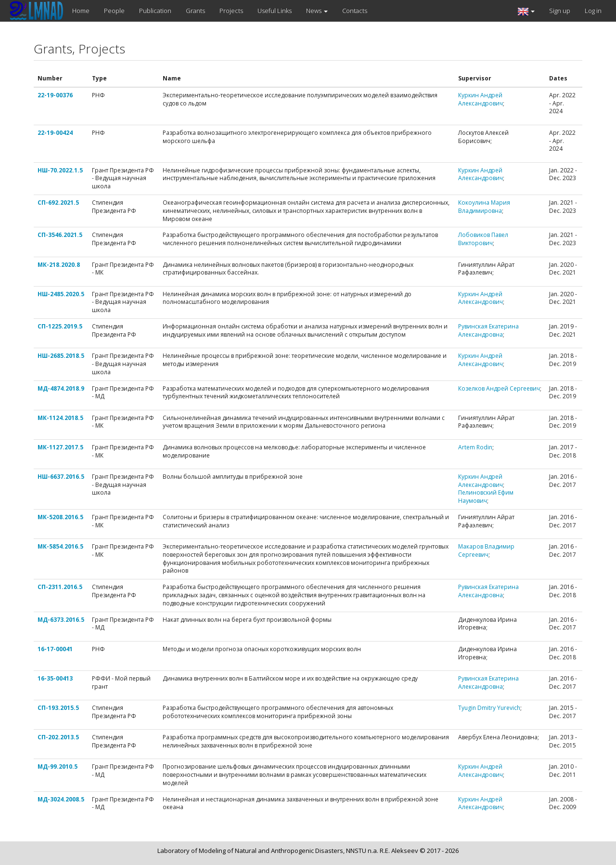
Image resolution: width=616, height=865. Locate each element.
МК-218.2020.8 (59, 265)
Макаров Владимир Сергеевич (486, 550)
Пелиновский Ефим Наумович (486, 497)
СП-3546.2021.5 (60, 235)
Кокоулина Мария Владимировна (484, 207)
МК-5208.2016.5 (60, 517)
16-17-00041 (55, 649)
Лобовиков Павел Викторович (483, 239)
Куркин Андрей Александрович (481, 99)
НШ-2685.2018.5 (61, 356)
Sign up (560, 11)
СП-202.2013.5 (58, 737)
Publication (155, 11)
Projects (231, 11)
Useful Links (275, 11)
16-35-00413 (55, 678)
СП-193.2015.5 (58, 708)
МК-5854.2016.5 (60, 546)
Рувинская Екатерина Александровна (488, 330)
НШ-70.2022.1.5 (60, 170)
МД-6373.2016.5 (61, 620)
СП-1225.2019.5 (60, 326)
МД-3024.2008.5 (61, 799)
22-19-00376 (55, 95)
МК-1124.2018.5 (60, 418)
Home (81, 11)
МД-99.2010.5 (58, 767)
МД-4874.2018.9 (61, 388)
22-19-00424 (55, 133)
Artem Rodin (475, 447)
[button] (526, 11)
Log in (593, 11)
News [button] (317, 11)
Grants (195, 11)
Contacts (355, 11)
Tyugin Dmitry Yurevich (489, 708)
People (114, 11)
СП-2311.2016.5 (60, 587)
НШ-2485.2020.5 (61, 294)
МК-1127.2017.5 (60, 447)
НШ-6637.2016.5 (61, 477)
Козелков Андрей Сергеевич (499, 388)
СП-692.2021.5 (58, 203)
